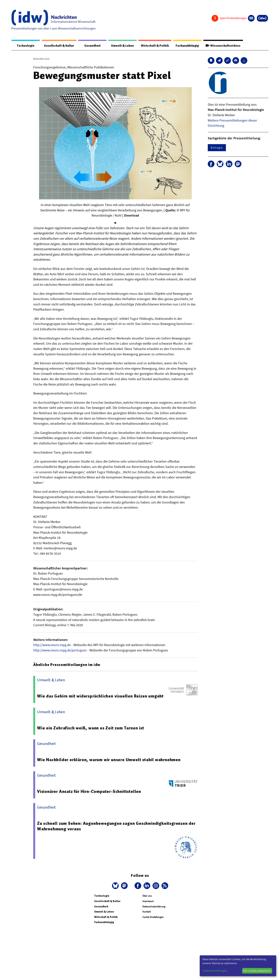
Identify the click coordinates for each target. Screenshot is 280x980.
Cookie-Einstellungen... (215, 971)
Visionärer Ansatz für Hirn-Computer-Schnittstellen (90, 792)
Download (131, 216)
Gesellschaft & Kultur (57, 46)
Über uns (147, 896)
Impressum (148, 901)
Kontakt (146, 912)
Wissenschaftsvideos (222, 46)
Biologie (217, 148)
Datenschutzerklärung (154, 907)
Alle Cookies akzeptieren (257, 971)
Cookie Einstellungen (153, 917)
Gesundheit (90, 46)
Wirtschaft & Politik (152, 46)
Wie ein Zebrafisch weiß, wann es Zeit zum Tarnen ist (91, 728)
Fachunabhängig (185, 46)
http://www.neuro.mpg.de (52, 645)
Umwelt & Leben (119, 46)
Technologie (24, 46)
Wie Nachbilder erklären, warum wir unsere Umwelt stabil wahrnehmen (109, 760)
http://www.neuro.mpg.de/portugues (60, 650)
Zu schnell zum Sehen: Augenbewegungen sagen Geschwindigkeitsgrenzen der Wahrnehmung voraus (113, 826)
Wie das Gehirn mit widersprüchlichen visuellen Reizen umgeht (101, 696)
